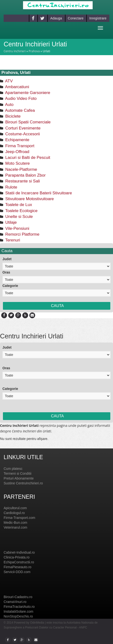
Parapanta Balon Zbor (25, 175)
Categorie (10, 286)
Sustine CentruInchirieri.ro (23, 483)
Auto (9, 105)
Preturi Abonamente (19, 478)
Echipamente (17, 140)
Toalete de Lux (18, 205)
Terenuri (12, 240)
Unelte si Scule (18, 217)
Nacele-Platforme (21, 169)
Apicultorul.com (15, 508)
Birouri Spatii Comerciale (27, 122)
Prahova (34, 51)
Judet (7, 259)
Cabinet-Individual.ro (19, 552)
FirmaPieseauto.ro (17, 567)
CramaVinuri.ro (15, 602)
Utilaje (10, 222)
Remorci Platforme (22, 234)
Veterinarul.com (15, 527)
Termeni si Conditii (17, 473)
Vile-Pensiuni (17, 228)
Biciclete (12, 116)
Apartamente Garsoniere (27, 93)
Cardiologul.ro (14, 513)
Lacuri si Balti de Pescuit (27, 158)
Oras (6, 272)
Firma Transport (19, 146)
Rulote (11, 187)
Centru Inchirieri (15, 51)
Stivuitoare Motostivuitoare (29, 199)
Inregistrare (98, 18)
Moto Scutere (17, 163)
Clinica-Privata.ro (17, 557)
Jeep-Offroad (17, 152)
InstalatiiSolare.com (18, 611)
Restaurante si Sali (22, 181)
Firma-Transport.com (19, 518)
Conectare (76, 18)
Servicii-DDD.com (17, 572)
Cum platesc (13, 469)
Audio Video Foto (20, 99)
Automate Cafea (20, 110)
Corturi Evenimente (22, 128)
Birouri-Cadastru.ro (18, 597)
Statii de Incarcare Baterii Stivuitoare (38, 193)
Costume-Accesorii (22, 134)
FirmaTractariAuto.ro (19, 607)
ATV (8, 81)
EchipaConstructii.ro (19, 562)
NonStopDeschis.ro (18, 616)
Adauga (56, 18)
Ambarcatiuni (17, 87)
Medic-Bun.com (15, 523)
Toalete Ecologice (21, 211)
